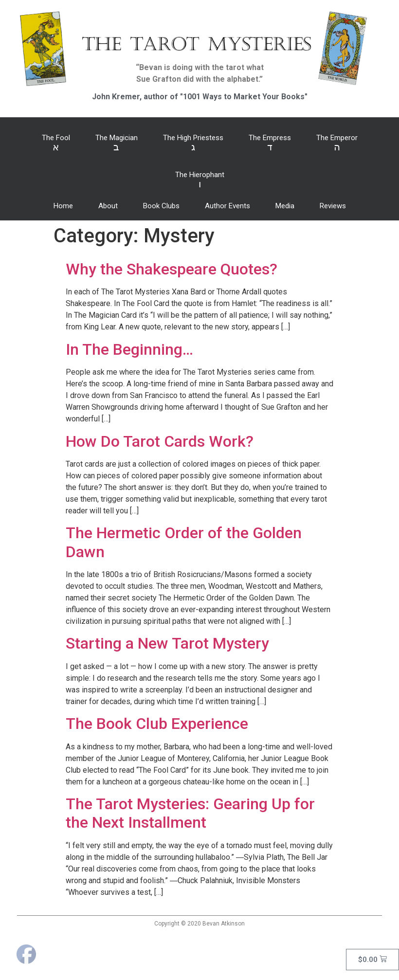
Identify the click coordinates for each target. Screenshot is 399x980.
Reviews (333, 206)
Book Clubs (161, 206)
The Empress (270, 143)
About (108, 206)
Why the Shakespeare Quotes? (172, 269)
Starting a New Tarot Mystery (167, 643)
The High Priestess (193, 143)
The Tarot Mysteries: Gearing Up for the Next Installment (190, 813)
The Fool (56, 143)
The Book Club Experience (157, 724)
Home (63, 206)
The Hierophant (200, 180)
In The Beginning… (129, 349)
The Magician (117, 143)
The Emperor (337, 143)
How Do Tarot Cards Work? (160, 441)
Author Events (227, 206)
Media (285, 206)
